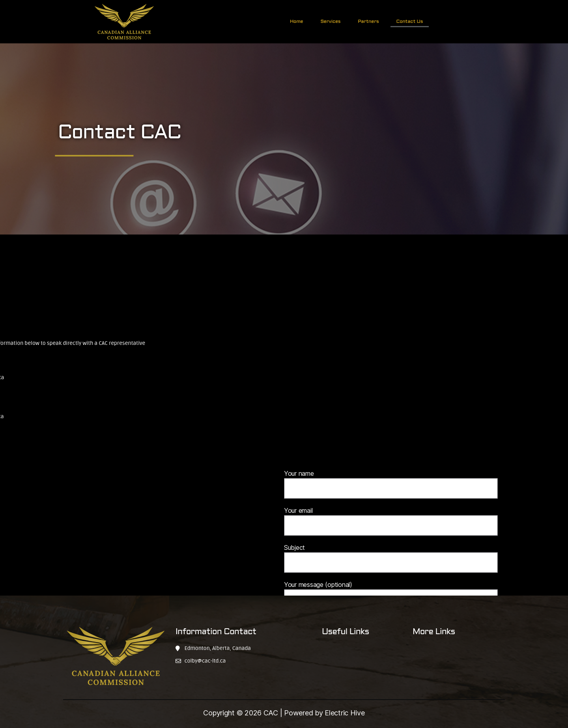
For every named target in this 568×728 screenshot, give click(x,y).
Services (330, 22)
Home (296, 22)
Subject (391, 590)
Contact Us (410, 22)
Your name (391, 516)
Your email (391, 553)
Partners (368, 22)
